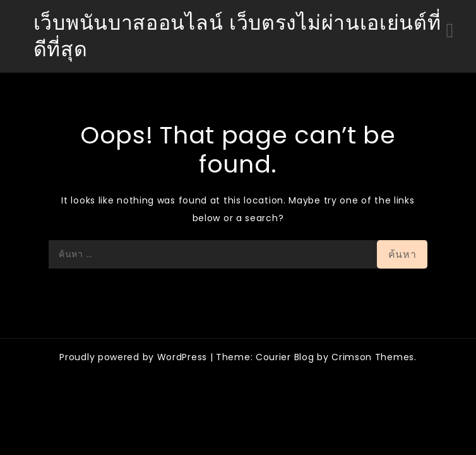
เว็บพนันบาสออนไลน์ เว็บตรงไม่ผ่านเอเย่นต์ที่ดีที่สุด (237, 36)
